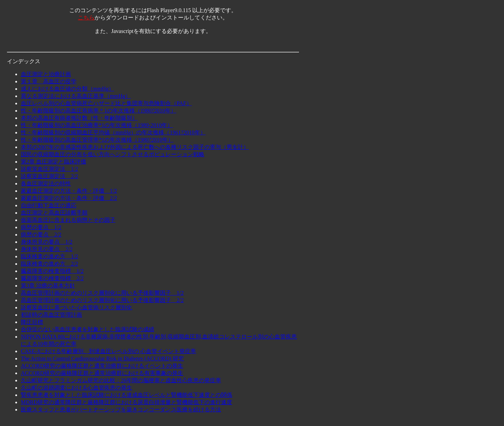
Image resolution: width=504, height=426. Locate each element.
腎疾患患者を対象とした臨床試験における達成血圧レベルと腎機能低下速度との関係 (127, 395)
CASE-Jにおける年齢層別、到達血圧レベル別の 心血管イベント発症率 (108, 351)
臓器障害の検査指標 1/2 (52, 271)
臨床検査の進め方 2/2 (49, 264)
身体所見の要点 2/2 (47, 249)
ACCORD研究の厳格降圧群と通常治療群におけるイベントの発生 (102, 366)
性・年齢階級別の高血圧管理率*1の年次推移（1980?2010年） (97, 140)
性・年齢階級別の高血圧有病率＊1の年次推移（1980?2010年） (99, 111)
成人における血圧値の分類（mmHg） (67, 89)
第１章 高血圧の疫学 (49, 81)
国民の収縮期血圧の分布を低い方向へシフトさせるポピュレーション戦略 (113, 154)
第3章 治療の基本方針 (48, 286)
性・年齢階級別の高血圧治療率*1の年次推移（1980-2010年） (97, 125)
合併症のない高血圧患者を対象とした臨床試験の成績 (88, 329)
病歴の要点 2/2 (41, 235)
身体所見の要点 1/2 (47, 242)
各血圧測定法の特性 (46, 183)
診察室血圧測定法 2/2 (49, 176)
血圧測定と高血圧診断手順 (54, 213)
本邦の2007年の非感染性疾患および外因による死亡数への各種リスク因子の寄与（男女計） (135, 147)
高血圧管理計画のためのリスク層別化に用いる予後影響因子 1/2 (102, 293)
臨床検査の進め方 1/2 (49, 256)
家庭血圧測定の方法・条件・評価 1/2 (69, 191)
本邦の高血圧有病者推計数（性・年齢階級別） (79, 118)
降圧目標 (32, 322)
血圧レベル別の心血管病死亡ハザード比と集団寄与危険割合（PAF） (106, 103)
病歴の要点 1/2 (41, 227)
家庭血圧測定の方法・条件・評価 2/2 (69, 198)
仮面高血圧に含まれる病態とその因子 (68, 220)
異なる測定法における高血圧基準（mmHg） (76, 96)
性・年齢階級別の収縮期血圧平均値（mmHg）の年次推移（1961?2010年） (113, 132)
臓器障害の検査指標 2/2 (52, 278)
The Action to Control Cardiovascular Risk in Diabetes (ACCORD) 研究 (102, 358)
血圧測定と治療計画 (46, 74)
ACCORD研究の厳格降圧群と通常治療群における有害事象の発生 (102, 373)
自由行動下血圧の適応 (49, 205)
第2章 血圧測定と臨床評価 (54, 162)
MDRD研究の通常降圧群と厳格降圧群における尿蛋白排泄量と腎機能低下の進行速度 (127, 402)
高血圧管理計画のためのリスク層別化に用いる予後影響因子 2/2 (102, 300)
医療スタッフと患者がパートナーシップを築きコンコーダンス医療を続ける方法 (121, 410)
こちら (86, 18)
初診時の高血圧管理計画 (51, 315)
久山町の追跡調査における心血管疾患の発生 (76, 388)
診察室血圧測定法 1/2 (49, 169)
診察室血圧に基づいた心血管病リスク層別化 (76, 307)
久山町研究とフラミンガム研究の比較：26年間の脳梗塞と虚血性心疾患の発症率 (121, 380)
